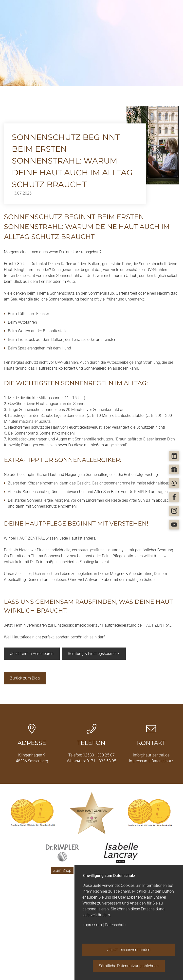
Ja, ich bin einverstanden (129, 950)
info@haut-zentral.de (151, 755)
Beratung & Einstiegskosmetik (94, 654)
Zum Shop (62, 870)
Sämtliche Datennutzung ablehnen (129, 966)
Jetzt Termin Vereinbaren (32, 654)
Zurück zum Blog (25, 678)
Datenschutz (162, 761)
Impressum (139, 761)
